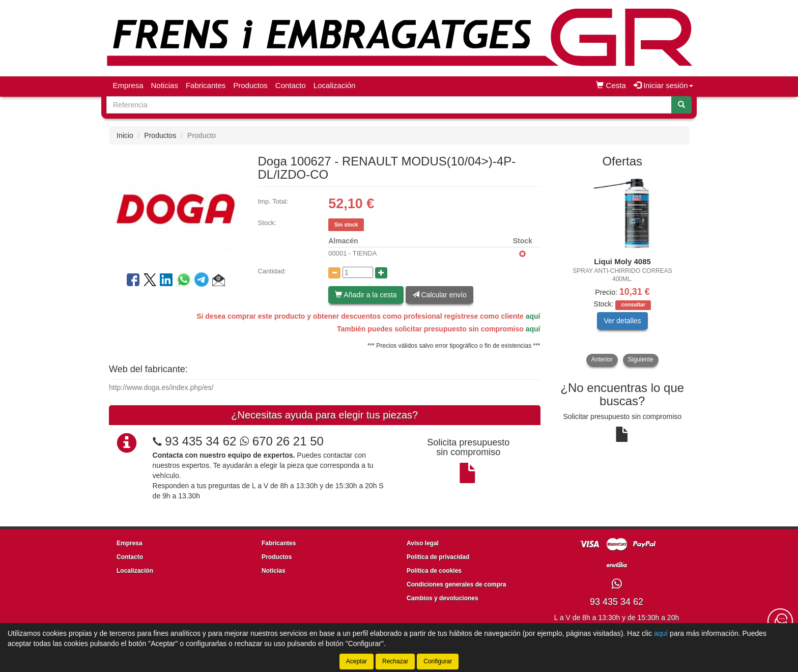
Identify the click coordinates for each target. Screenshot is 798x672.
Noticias (165, 85)
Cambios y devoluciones (443, 598)
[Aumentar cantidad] (381, 273)
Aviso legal (423, 543)
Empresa (128, 85)
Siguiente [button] (641, 359)
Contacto (291, 85)
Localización (335, 85)
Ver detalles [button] (622, 321)
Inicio (125, 135)
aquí (533, 316)
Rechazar (395, 661)
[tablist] (623, 271)
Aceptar (357, 661)
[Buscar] (681, 105)
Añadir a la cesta (366, 295)
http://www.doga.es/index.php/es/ (161, 387)
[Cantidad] (358, 272)
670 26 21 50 (282, 441)
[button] (219, 282)
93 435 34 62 (201, 441)
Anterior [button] (602, 359)
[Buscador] (389, 105)
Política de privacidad (438, 557)
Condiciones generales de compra (456, 584)
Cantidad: (272, 271)
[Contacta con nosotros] (780, 621)
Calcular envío (439, 295)
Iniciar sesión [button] (663, 85)
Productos (250, 85)
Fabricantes (206, 85)
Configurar (438, 661)
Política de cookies (434, 571)
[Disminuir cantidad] (334, 273)
